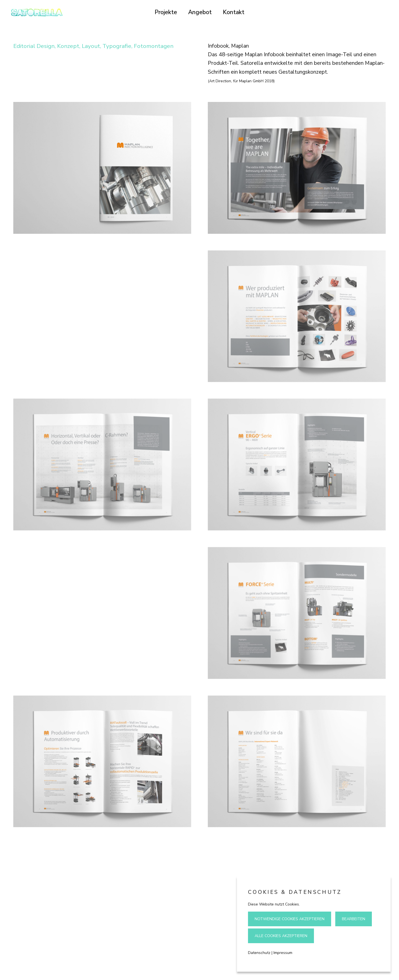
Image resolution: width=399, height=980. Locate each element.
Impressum (283, 953)
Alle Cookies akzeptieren (281, 936)
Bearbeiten (354, 919)
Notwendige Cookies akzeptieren (290, 919)
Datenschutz (259, 953)
